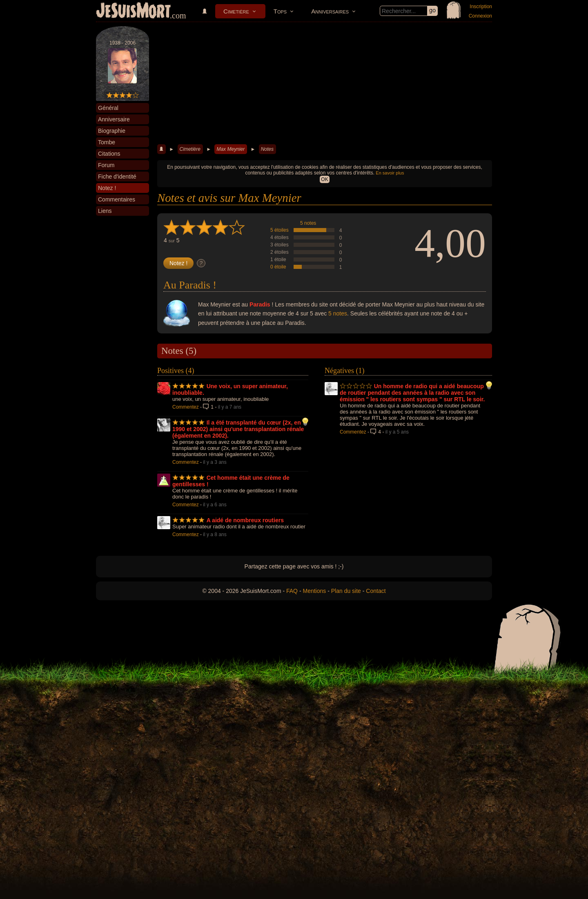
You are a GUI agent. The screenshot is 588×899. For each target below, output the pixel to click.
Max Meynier (231, 149)
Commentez (186, 407)
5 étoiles (280, 230)
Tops (280, 11)
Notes (267, 149)
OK (324, 179)
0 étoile (278, 267)
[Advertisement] (325, 83)
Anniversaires (330, 11)
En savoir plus (390, 173)
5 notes (308, 223)
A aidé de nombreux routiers (245, 520)
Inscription (481, 7)
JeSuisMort (134, 11)
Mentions (314, 591)
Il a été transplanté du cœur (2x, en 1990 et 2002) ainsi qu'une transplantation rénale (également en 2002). (238, 429)
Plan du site (346, 591)
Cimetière (236, 11)
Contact (376, 591)
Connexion (480, 16)
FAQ (292, 591)
